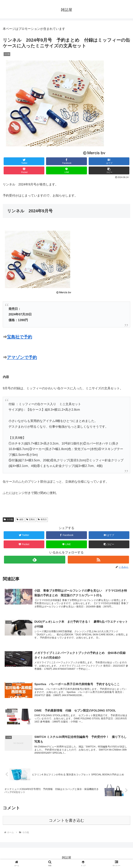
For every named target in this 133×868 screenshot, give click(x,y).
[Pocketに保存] (24, 170)
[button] (109, 170)
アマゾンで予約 (22, 357)
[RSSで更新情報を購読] (98, 560)
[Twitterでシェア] (24, 161)
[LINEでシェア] (66, 170)
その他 (8, 519)
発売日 (42, 519)
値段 (20, 519)
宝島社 (31, 519)
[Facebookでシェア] (66, 161)
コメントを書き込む (67, 821)
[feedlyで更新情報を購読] (35, 560)
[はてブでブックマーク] (109, 161)
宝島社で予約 (19, 337)
